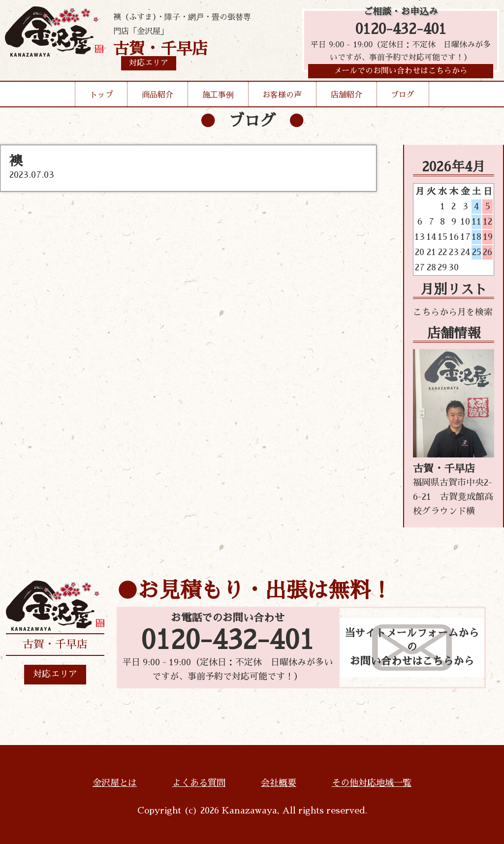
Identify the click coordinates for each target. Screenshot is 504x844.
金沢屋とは (115, 783)
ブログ (403, 99)
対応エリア (55, 674)
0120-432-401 (401, 31)
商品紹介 (157, 99)
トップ (101, 99)
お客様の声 (282, 99)
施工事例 (218, 99)
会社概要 (279, 783)
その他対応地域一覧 (372, 783)
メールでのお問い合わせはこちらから (401, 76)
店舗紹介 (346, 99)
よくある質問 (199, 783)
